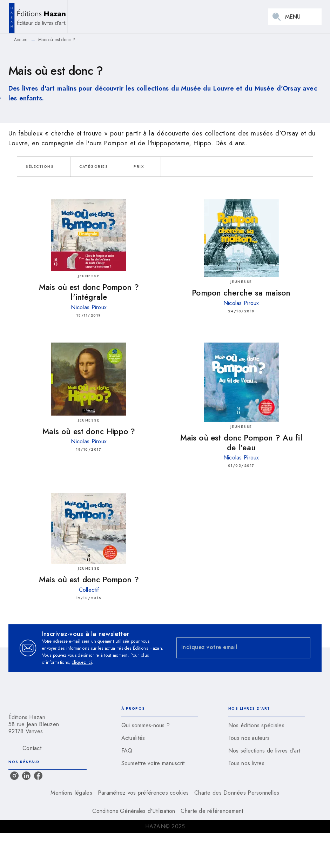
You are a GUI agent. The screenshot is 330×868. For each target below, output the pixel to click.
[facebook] (38, 776)
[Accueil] (38, 17)
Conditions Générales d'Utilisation (134, 811)
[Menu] (295, 17)
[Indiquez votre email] (235, 648)
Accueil (21, 40)
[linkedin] (26, 776)
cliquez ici (82, 662)
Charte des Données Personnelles (237, 793)
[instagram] (14, 776)
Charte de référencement (212, 811)
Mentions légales (71, 793)
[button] (44, 167)
